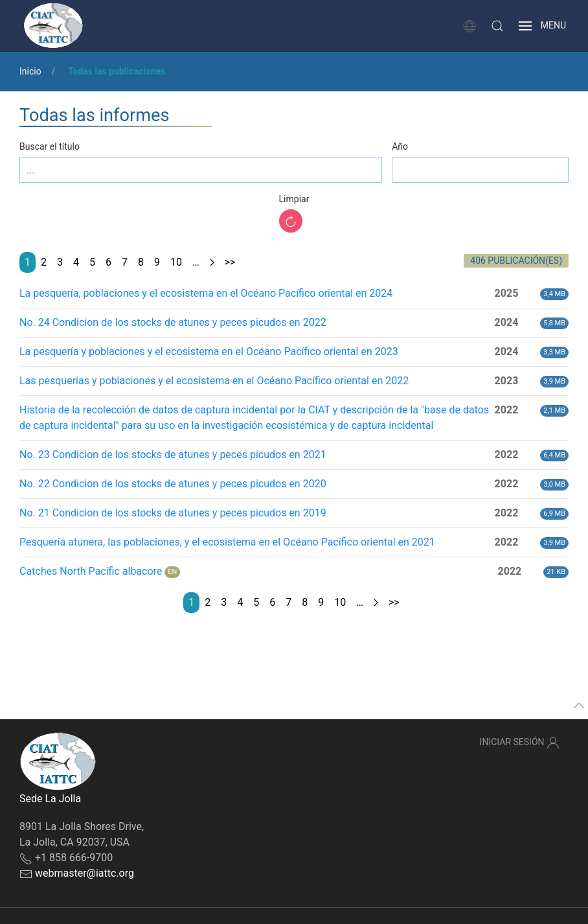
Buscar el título (50, 146)
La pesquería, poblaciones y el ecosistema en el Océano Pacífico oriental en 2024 (206, 293)
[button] (497, 26)
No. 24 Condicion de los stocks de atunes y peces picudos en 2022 (173, 322)
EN (172, 572)
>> (230, 262)
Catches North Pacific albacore (91, 571)
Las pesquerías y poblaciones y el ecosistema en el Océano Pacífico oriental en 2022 (214, 381)
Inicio (30, 71)
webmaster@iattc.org (85, 873)
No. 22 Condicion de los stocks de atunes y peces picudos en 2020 (173, 484)
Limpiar (294, 199)
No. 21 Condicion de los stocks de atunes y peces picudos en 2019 (173, 513)
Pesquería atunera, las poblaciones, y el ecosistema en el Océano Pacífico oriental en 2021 (227, 542)
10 (176, 262)
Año (400, 146)
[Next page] (212, 262)
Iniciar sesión (520, 743)
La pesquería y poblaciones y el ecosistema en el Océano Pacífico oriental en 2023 (209, 352)
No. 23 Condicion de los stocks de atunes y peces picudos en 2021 (173, 455)
